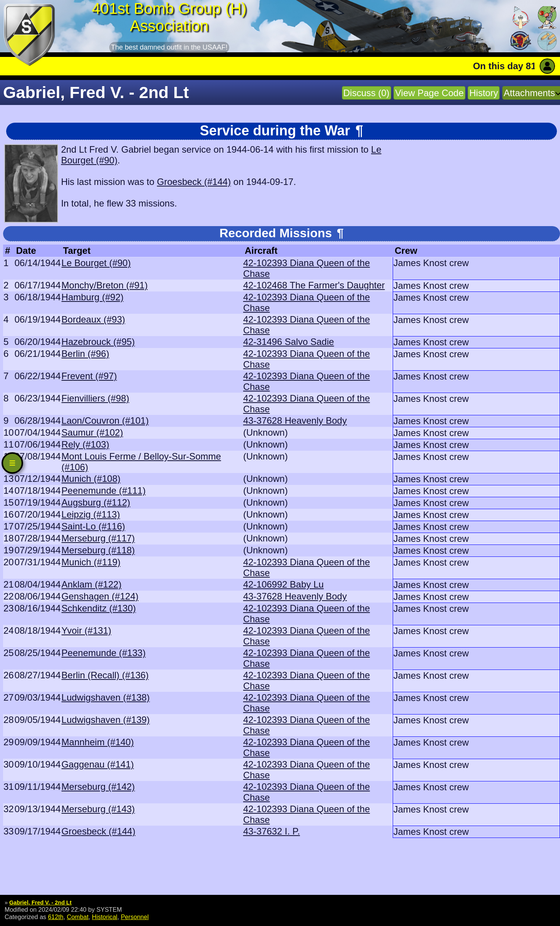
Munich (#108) (91, 479)
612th (56, 917)
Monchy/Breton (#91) (105, 285)
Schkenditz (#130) (99, 608)
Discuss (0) (367, 93)
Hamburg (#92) (92, 297)
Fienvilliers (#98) (95, 398)
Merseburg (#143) (98, 809)
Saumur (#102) (92, 432)
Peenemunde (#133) (104, 653)
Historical (105, 917)
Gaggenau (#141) (98, 764)
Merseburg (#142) (98, 787)
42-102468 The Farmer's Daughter (314, 285)
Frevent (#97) (89, 376)
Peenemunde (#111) (104, 490)
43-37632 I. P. (272, 831)
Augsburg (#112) (96, 502)
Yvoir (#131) (86, 630)
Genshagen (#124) (100, 596)
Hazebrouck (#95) (98, 342)
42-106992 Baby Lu (283, 584)
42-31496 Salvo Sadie (288, 342)
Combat (78, 917)
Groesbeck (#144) (194, 182)
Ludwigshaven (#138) (106, 697)
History (484, 93)
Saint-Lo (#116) (93, 526)
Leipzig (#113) (91, 514)
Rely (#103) (85, 444)
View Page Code (429, 93)
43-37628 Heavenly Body (295, 421)
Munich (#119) (91, 562)
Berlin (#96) (85, 354)
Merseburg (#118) (98, 550)
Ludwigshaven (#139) (106, 720)
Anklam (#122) (92, 584)
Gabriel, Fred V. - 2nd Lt (40, 903)
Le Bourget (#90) (96, 263)
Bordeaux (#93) (93, 319)
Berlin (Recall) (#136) (105, 675)
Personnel (135, 917)
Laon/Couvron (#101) (105, 421)
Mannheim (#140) (98, 742)
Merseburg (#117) (98, 538)
